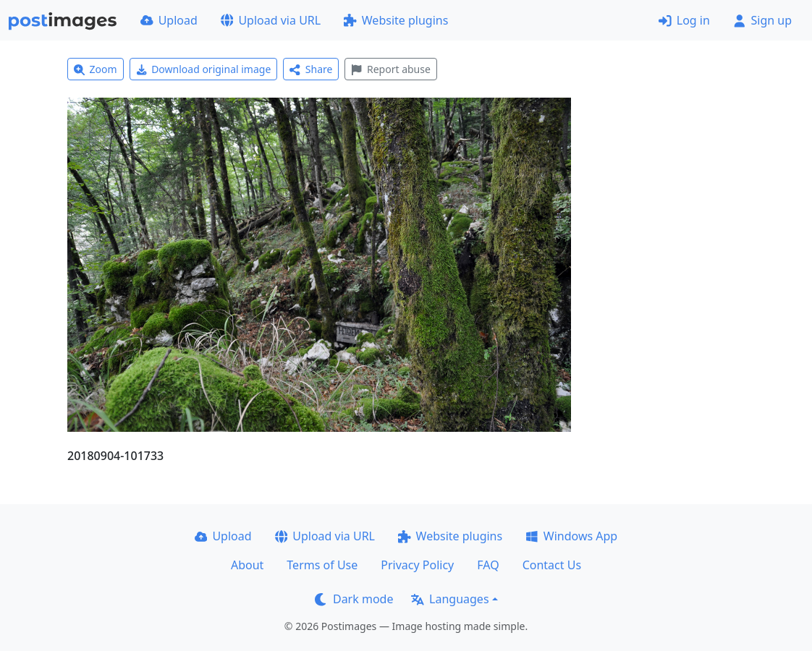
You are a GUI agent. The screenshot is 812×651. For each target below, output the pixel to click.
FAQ (488, 565)
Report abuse (390, 69)
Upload (169, 20)
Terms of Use (322, 565)
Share (311, 69)
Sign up (762, 20)
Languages (450, 599)
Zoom (96, 69)
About (247, 565)
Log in (684, 20)
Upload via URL (271, 20)
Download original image (204, 69)
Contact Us (552, 565)
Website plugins (396, 20)
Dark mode (354, 599)
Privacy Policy (417, 565)
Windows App (571, 536)
